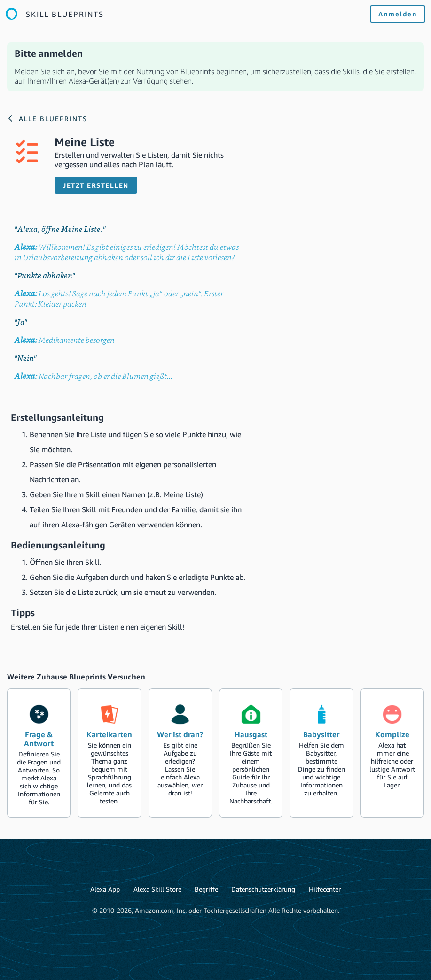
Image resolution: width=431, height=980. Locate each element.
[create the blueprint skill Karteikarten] (109, 753)
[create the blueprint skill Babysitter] (321, 753)
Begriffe (206, 889)
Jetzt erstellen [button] (96, 185)
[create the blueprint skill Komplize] (392, 753)
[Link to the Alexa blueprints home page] (55, 14)
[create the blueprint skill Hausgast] (251, 753)
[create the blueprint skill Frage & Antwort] (39, 753)
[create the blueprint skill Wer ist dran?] (180, 753)
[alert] (215, 67)
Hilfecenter (325, 889)
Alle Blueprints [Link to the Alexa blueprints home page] (53, 119)
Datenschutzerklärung (263, 889)
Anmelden (398, 14)
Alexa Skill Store (157, 889)
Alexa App (105, 889)
